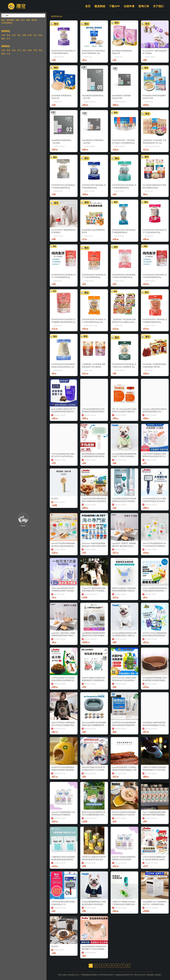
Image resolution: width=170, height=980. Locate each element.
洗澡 (40, 35)
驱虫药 (34, 20)
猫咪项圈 (10, 20)
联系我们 (158, 975)
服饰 (3, 39)
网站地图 (150, 975)
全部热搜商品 (7, 23)
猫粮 (18, 20)
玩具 (14, 35)
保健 (24, 35)
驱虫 (3, 20)
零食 (8, 35)
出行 (8, 54)
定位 (23, 20)
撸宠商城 (100, 6)
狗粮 (28, 20)
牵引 (8, 39)
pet (61, 16)
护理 (30, 35)
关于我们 (158, 6)
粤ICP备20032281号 (107, 975)
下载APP (114, 6)
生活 (35, 35)
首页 (88, 6)
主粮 (3, 35)
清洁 (19, 35)
